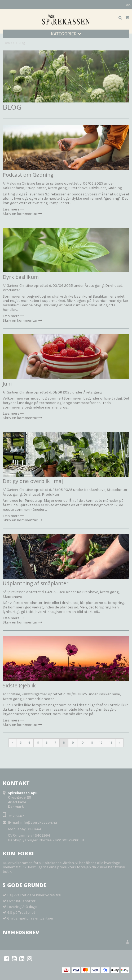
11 (92, 743)
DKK (128, 5)
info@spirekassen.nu (39, 822)
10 (82, 743)
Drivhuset (98, 188)
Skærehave (78, 188)
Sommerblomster (39, 699)
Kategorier (66, 34)
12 (101, 743)
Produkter (11, 290)
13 (111, 743)
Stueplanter (36, 188)
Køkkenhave (13, 188)
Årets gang (57, 188)
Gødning (115, 188)
